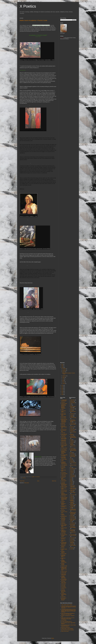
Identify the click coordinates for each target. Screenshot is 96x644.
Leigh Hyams (63, 475)
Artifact (62, 410)
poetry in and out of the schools (73, 489)
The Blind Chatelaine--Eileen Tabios (64, 577)
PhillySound (63, 523)
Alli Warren (63, 402)
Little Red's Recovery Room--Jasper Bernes (64, 484)
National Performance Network (63, 504)
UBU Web (63, 589)
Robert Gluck (72, 518)
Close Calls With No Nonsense (64, 435)
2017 (62, 364)
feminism (72, 431)
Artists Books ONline (63, 411)
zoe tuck (72, 549)
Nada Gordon (64, 496)
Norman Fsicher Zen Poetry (64, 517)
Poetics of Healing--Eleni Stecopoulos (64, 531)
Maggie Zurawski (64, 487)
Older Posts (54, 481)
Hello (71, 440)
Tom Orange (63, 586)
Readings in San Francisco (73, 505)
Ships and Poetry (73, 536)
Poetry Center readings (73, 486)
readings (72, 499)
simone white (72, 538)
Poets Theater (73, 495)
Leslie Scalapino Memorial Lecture (73, 450)
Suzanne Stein (64, 573)
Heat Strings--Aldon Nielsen (64, 458)
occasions (72, 473)
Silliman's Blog (64, 554)
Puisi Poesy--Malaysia (64, 546)
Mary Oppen (72, 454)
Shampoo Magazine (63, 552)
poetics (71, 483)
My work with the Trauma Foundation (68, 630)
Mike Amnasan (73, 457)
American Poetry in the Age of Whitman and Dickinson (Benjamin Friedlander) (64, 406)
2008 (62, 394)
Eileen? (72, 428)
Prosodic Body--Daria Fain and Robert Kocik (64, 543)
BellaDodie (63, 423)
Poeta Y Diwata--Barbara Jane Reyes (64, 526)
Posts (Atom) (27, 483)
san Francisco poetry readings (73, 527)
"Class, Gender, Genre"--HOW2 (67, 605)
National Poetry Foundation (64, 506)
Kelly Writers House (63, 468)
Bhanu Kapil (63, 425)
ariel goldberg (73, 403)
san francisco (73, 523)
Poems (71, 482)
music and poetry (73, 463)
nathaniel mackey (73, 465)
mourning (72, 462)
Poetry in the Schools (72, 491)
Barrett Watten (64, 417)
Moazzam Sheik (64, 491)
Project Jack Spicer (63, 541)
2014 (62, 385)
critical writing (73, 423)
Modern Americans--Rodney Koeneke (64, 494)
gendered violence (72, 435)
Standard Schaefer (63, 564)
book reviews (72, 409)
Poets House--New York (64, 538)
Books (71, 410)
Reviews (72, 515)
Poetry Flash (63, 533)
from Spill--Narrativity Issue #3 (66, 621)
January (64, 383)
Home (38, 481)
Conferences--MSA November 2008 (73, 421)
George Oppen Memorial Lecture (73, 437)
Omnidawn (63, 521)
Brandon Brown (64, 429)
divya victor (72, 427)
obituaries (72, 471)
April (63, 380)
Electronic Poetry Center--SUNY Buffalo (64, 446)
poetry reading (73, 493)
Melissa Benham (64, 490)
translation (72, 544)
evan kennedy (73, 429)
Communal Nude (73, 418)
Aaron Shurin (72, 400)
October (64, 372)
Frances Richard (73, 432)
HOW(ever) (72, 441)
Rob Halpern (72, 517)
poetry (71, 485)
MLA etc (72, 460)
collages (72, 416)
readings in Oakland (72, 503)
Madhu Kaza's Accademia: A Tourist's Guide (33, 20)
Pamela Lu (63, 522)
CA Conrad (63, 433)
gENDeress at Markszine (66, 627)
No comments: (38, 477)
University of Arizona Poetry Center (64, 595)
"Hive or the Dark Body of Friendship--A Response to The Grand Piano (68, 614)
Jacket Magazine (64, 465)
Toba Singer (63, 585)
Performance (72, 475)
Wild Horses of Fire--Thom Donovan (64, 599)
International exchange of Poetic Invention (64, 463)
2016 (62, 366)
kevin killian (72, 448)
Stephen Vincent (64, 571)
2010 (62, 391)
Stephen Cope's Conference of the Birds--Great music (64, 569)
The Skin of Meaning (72, 542)
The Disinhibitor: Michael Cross (64, 580)
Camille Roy (72, 414)
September (64, 376)
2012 (62, 388)
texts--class (72, 541)
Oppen (71, 474)
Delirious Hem (64, 442)
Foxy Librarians (64, 449)
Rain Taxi (63, 548)
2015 (62, 367)
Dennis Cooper (64, 444)
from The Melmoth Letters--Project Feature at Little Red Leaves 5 (69, 625)
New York (24, 478)
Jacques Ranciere (72, 444)
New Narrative (73, 469)
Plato (71, 478)
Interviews (72, 442)
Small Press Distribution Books (63, 556)
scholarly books (73, 532)
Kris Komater (63, 472)
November (64, 370)
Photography (72, 477)
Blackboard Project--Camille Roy (64, 427)
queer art (72, 497)
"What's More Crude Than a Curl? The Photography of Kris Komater (68, 618)
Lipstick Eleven (64, 481)
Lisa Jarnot (63, 482)
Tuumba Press (64, 588)
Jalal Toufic (63, 467)
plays (71, 479)
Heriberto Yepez (64, 459)
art (71, 404)
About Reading (64, 620)
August (64, 377)
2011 (62, 390)
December (64, 369)
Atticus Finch (63, 413)
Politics (71, 496)
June (63, 379)
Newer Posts (22, 481)
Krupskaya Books (64, 474)
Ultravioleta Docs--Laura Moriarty (63, 591)
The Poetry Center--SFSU (64, 582)
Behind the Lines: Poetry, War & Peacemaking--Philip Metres (64, 421)
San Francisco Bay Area (73, 525)
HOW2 (62, 461)
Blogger (53, 638)
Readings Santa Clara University (73, 510)
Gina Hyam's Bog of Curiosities (64, 455)
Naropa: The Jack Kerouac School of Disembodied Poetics (64, 499)
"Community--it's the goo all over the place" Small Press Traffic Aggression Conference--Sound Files (69, 607)
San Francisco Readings (73, 530)
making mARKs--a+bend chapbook (67, 629)
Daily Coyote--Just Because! (64, 440)
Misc (71, 459)
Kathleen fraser (73, 446)
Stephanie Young (64, 566)
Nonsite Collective (63, 514)
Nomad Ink (63, 510)
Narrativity (63, 501)
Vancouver (72, 548)
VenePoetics (63, 597)
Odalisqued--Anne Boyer (63, 519)
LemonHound (64, 476)
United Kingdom (73, 545)
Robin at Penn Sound (65, 631)
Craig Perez (63, 436)
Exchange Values (64, 448)
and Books (72, 401)
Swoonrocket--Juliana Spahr (64, 574)
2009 (62, 393)
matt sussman (73, 455)
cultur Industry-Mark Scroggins (64, 438)
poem (71, 481)
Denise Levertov (73, 424)
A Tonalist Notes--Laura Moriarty (64, 400)
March (64, 382)
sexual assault (73, 534)
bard (71, 405)
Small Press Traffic (63, 559)
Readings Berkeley (72, 501)
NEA (71, 467)
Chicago (72, 415)
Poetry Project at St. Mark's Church (64, 536)
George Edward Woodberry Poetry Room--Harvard (64, 452)
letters (71, 453)
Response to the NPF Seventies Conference (73, 513)
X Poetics (28, 6)
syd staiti (72, 539)
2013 (62, 387)
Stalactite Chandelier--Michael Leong (64, 561)
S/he (71, 522)
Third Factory (64, 584)
